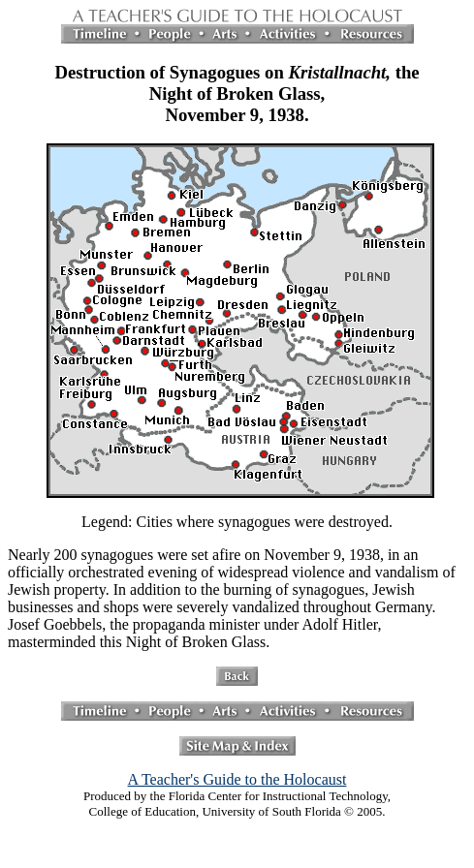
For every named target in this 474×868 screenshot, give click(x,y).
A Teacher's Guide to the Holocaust (237, 779)
